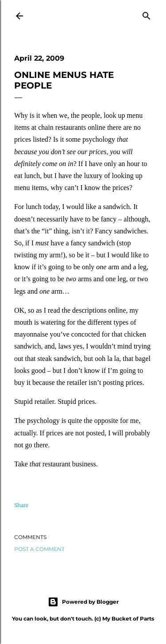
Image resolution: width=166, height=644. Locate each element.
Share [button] (21, 505)
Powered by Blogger (83, 602)
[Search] (147, 14)
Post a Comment (39, 549)
